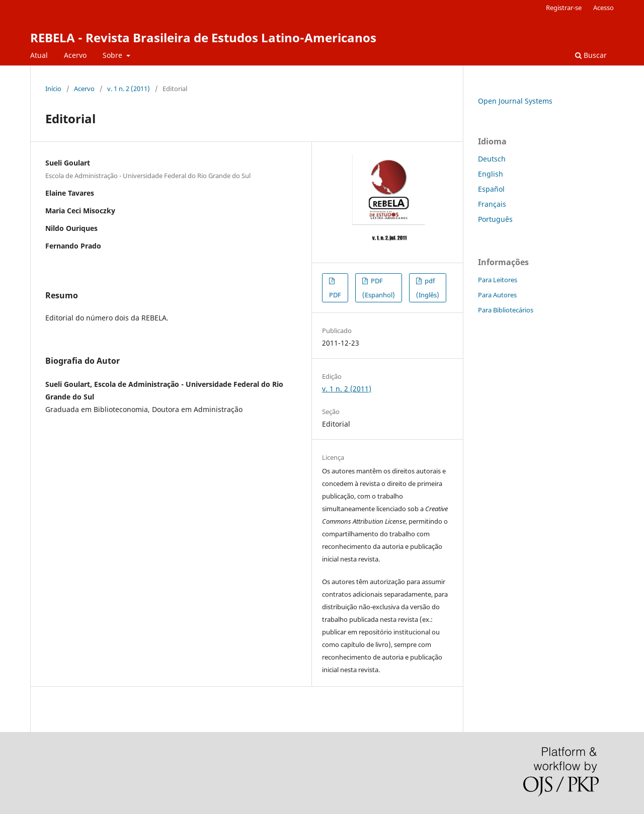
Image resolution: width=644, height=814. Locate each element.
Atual (39, 55)
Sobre (113, 55)
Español (491, 189)
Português (495, 219)
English (491, 174)
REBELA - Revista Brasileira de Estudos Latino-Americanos (203, 37)
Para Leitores (498, 280)
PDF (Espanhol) (379, 288)
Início (53, 89)
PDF (335, 295)
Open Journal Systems (515, 101)
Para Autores (497, 295)
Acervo (75, 55)
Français (492, 204)
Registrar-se (564, 8)
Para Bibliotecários (506, 310)
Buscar (591, 55)
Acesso (603, 8)
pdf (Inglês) (428, 288)
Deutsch (492, 159)
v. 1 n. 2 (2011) (129, 89)
